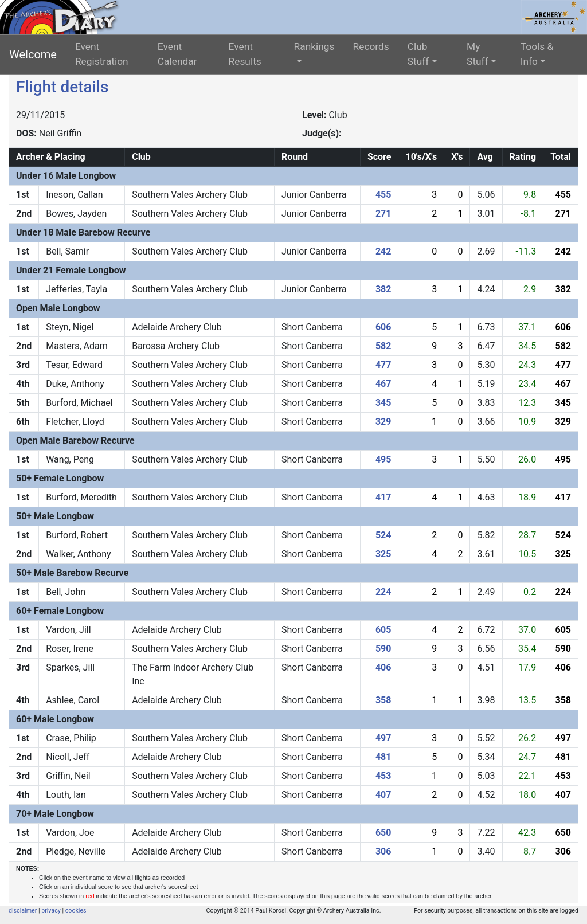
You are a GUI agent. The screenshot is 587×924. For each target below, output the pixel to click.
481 (383, 757)
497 (383, 738)
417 (383, 497)
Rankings (314, 46)
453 (383, 776)
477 (383, 365)
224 (383, 592)
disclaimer (23, 911)
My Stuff (478, 54)
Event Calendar (177, 54)
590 (383, 649)
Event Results (245, 54)
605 (383, 630)
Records (371, 46)
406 (383, 667)
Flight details (62, 87)
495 (383, 459)
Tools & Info (537, 54)
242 (383, 251)
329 (383, 422)
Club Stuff (418, 54)
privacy (51, 911)
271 (383, 214)
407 (383, 795)
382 (383, 289)
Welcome (33, 54)
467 (383, 384)
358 (383, 700)
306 (383, 851)
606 (383, 327)
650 (383, 833)
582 (383, 346)
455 (383, 195)
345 (383, 403)
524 (383, 535)
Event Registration (102, 54)
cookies (76, 911)
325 (383, 554)
